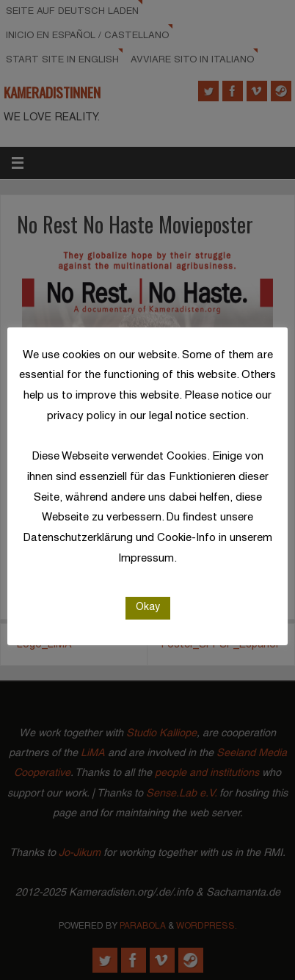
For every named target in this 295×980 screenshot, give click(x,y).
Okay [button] (148, 607)
